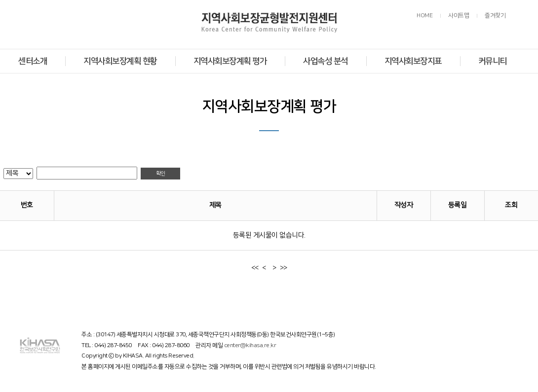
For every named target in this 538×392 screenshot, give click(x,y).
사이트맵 (459, 16)
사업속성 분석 (326, 61)
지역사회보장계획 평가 (230, 61)
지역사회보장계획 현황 (120, 61)
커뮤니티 (493, 61)
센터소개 (33, 61)
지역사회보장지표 (413, 61)
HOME (424, 16)
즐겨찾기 (495, 16)
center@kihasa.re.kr (250, 345)
